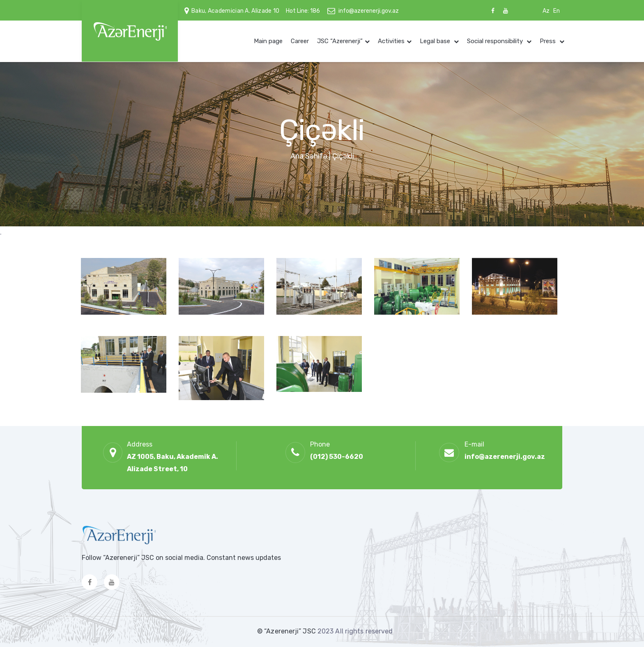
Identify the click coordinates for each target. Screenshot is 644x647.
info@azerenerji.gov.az (369, 11)
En (557, 11)
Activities (391, 41)
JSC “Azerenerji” (340, 41)
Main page (268, 41)
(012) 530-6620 (337, 457)
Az (546, 11)
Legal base (436, 41)
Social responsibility (496, 41)
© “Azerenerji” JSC (287, 631)
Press (549, 41)
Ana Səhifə (309, 156)
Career (300, 41)
